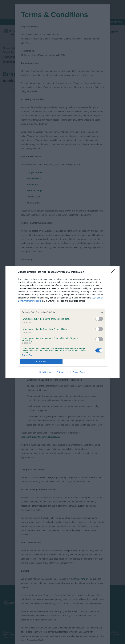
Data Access (62, 372)
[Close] (114, 272)
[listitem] (62, 312)
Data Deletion (46, 372)
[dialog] (62, 322)
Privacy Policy (79, 372)
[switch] (99, 319)
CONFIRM (41, 362)
